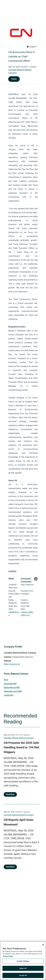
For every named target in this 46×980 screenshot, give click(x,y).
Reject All (23, 969)
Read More (10, 794)
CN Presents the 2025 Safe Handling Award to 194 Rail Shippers (21, 747)
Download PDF (10, 684)
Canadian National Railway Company (19, 738)
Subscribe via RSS (12, 688)
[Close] (43, 946)
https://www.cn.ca (12, 664)
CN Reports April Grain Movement (18, 822)
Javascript (8, 695)
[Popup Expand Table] (36, 579)
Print (6, 680)
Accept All (23, 977)
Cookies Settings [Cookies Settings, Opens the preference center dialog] (23, 962)
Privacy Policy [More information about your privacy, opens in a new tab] (8, 957)
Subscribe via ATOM (13, 691)
